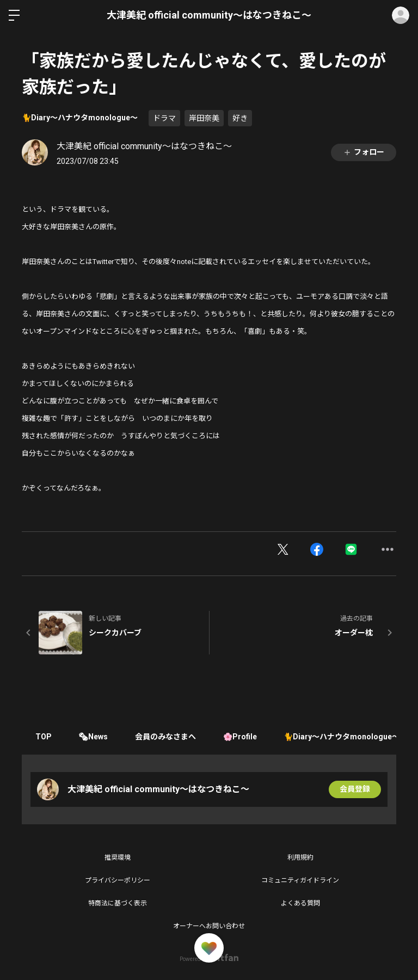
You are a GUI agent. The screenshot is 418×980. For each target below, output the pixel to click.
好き (240, 118)
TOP (44, 737)
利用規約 (300, 857)
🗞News (94, 737)
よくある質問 (300, 903)
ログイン (401, 15)
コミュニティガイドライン (300, 880)
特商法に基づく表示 (118, 903)
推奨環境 (118, 857)
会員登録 (355, 789)
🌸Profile (241, 737)
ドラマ (164, 118)
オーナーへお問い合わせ (209, 926)
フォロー (364, 152)
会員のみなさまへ (166, 737)
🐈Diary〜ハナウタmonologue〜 (80, 118)
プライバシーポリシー (118, 880)
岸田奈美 (204, 118)
